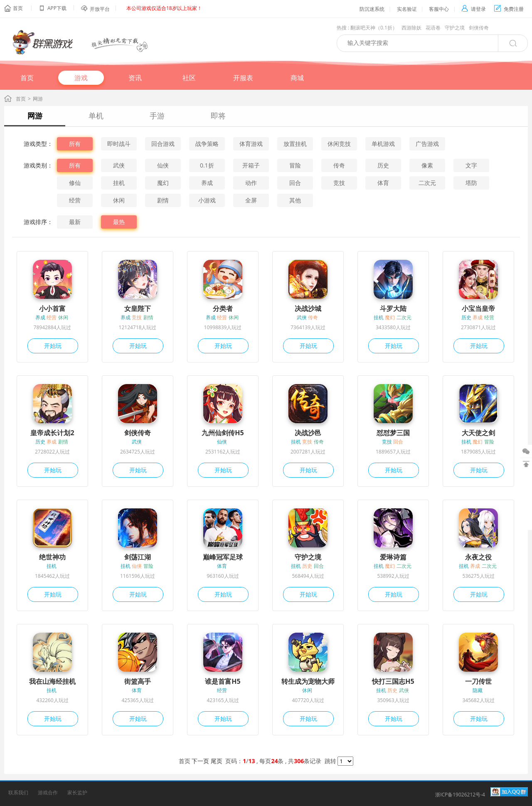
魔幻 (163, 183)
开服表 (243, 78)
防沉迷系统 (372, 9)
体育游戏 (251, 144)
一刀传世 (478, 681)
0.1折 (207, 165)
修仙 (75, 183)
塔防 (471, 183)
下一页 (200, 761)
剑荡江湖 (138, 557)
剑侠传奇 (479, 28)
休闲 (119, 200)
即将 (218, 116)
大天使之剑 (478, 433)
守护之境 (455, 28)
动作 (251, 183)
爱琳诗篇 (393, 557)
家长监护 (77, 792)
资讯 (135, 78)
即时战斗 (119, 144)
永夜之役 (478, 557)
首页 (18, 8)
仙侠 (163, 165)
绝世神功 (52, 557)
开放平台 (100, 9)
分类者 (223, 308)
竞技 (339, 183)
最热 (119, 222)
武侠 (119, 165)
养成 (207, 183)
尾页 (217, 761)
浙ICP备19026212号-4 (460, 795)
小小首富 (52, 308)
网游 (35, 116)
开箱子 (251, 165)
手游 (157, 116)
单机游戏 (383, 144)
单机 (96, 116)
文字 (471, 165)
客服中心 (439, 9)
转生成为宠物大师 (308, 681)
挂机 (119, 183)
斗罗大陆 (393, 308)
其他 (295, 200)
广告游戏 (427, 144)
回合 (295, 183)
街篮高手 (138, 681)
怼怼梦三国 (393, 433)
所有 (75, 144)
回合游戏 (163, 144)
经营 (75, 200)
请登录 (474, 9)
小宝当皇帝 (478, 308)
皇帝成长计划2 (52, 433)
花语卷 (433, 28)
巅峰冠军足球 (223, 557)
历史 (383, 165)
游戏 (81, 78)
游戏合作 (48, 792)
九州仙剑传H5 (223, 433)
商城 (297, 78)
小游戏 (207, 200)
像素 (427, 165)
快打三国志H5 (393, 681)
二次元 (427, 183)
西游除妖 (411, 28)
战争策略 (207, 144)
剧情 (163, 200)
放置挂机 (295, 144)
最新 (75, 222)
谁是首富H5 (223, 681)
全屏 (251, 200)
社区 (189, 78)
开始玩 (53, 346)
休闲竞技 (339, 144)
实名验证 (407, 9)
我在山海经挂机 (52, 681)
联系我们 (18, 792)
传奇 (339, 165)
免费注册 (509, 9)
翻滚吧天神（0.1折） (374, 28)
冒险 (295, 165)
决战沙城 (308, 308)
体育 (383, 183)
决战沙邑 (308, 433)
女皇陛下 (138, 308)
